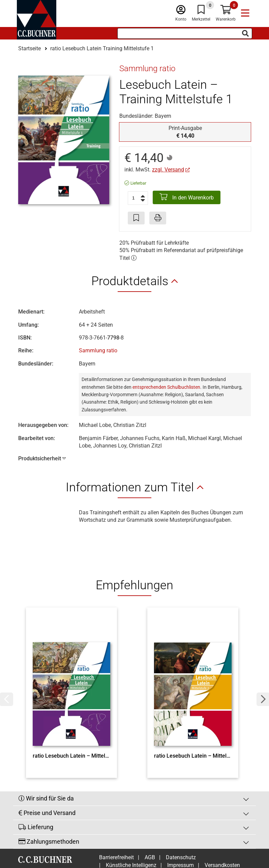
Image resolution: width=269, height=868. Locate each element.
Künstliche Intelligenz (131, 829)
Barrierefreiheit (116, 821)
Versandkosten (222, 829)
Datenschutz (181, 821)
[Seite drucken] (158, 218)
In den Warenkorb (187, 197)
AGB (150, 821)
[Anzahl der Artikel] (138, 198)
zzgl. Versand (168, 170)
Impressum (181, 829)
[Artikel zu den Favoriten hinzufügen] (136, 218)
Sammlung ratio (98, 350)
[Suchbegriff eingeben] (185, 33)
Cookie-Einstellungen (160, 836)
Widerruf (116, 836)
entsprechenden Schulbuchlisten (166, 387)
